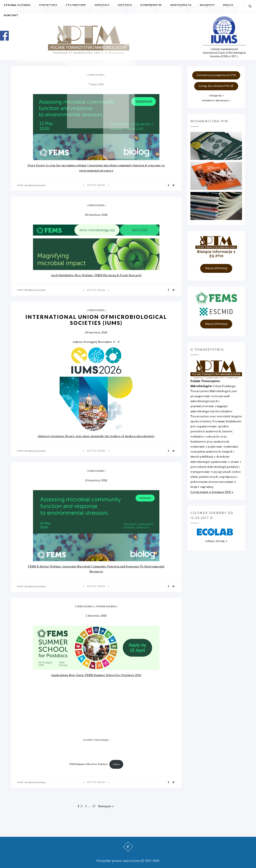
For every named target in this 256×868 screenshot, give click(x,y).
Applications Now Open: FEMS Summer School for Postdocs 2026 (96, 675)
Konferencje (136, 6)
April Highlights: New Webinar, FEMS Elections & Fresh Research (96, 275)
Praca (204, 6)
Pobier (116, 764)
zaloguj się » (216, 95)
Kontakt (222, 6)
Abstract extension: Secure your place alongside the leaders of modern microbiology (96, 436)
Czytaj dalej (96, 185)
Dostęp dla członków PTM (216, 86)
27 (94, 806)
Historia (112, 6)
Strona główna (16, 6)
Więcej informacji (216, 268)
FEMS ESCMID (96, 75)
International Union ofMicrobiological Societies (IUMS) (96, 320)
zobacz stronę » (216, 541)
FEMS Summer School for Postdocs (88, 764)
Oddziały (92, 6)
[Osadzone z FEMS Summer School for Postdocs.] (96, 740)
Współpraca (163, 6)
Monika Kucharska (35, 185)
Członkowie (69, 6)
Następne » (106, 806)
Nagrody (186, 6)
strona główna (106, 607)
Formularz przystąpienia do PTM (216, 75)
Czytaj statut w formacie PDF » (212, 492)
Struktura (44, 6)
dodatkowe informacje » (216, 100)
